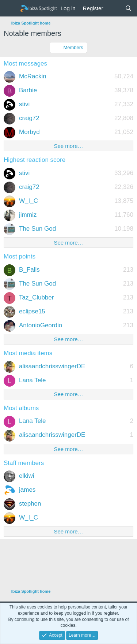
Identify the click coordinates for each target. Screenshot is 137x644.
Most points (20, 256)
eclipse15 (32, 311)
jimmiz (28, 215)
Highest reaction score (35, 160)
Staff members (24, 463)
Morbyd (29, 132)
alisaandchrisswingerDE (52, 366)
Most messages (25, 64)
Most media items (28, 353)
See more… (68, 146)
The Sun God (37, 229)
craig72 (29, 118)
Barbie (28, 90)
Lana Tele (32, 380)
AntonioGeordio (41, 325)
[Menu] (10, 8)
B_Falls (29, 270)
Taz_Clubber (36, 297)
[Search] (128, 8)
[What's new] (114, 8)
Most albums (21, 408)
